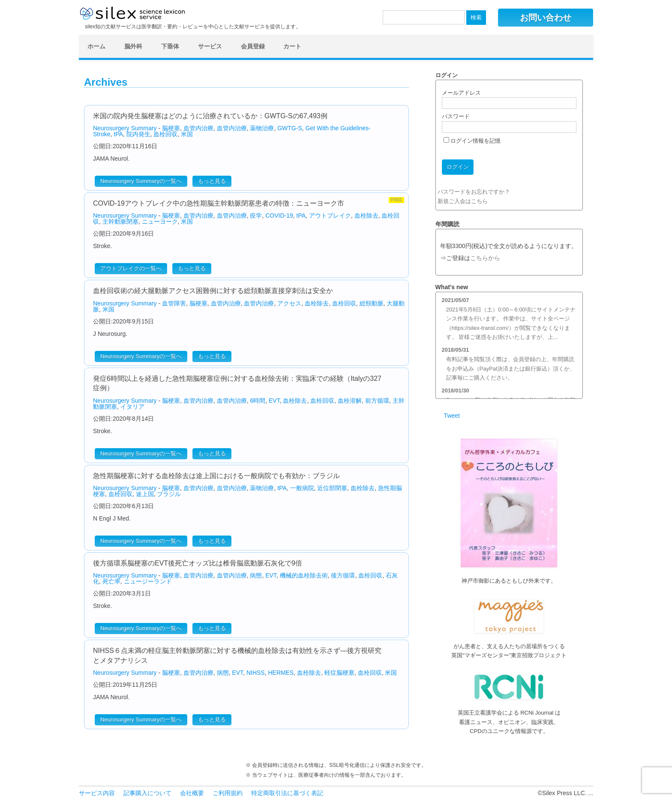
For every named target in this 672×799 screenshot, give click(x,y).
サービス (210, 46)
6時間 (258, 401)
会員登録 (253, 46)
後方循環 (343, 575)
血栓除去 (366, 215)
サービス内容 (97, 793)
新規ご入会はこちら (463, 201)
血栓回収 (165, 134)
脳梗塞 (171, 128)
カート (292, 46)
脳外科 (133, 46)
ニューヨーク (160, 221)
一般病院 (302, 488)
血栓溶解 (350, 401)
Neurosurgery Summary (125, 128)
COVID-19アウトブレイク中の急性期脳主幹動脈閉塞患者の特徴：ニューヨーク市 (219, 203)
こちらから (485, 258)
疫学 (256, 215)
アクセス (289, 303)
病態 (256, 575)
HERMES (281, 673)
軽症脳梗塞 (339, 673)
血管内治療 (198, 128)
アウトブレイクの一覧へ (131, 268)
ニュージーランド (148, 581)
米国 (187, 134)
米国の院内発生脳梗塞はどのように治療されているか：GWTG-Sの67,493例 (210, 116)
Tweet (452, 416)
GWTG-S (290, 128)
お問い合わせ (546, 18)
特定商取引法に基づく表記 (287, 793)
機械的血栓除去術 (304, 575)
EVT (274, 401)
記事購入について (147, 793)
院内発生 (138, 134)
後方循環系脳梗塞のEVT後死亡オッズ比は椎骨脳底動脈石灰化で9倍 (198, 563)
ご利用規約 (228, 793)
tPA (118, 134)
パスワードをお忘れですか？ (474, 192)
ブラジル (169, 494)
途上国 (145, 494)
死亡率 (111, 581)
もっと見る (212, 181)
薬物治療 (262, 128)
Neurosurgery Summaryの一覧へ (141, 181)
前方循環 (377, 401)
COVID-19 (279, 215)
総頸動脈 (372, 303)
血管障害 (174, 303)
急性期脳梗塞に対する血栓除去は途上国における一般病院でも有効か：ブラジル (216, 476)
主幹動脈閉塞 (120, 221)
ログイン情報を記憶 (472, 141)
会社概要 (192, 793)
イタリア (132, 407)
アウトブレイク (330, 215)
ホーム (96, 46)
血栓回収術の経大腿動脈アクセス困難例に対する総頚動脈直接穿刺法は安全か (213, 291)
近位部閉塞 (332, 488)
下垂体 (170, 46)
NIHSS (256, 673)
